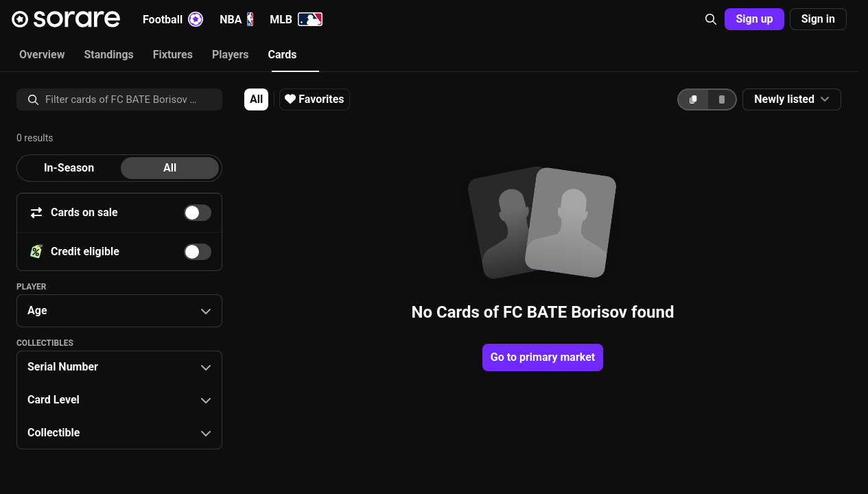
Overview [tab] (42, 55)
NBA (236, 19)
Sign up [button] (754, 19)
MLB (296, 19)
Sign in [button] (818, 19)
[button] (711, 19)
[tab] (69, 168)
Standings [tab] (108, 55)
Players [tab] (231, 55)
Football (173, 19)
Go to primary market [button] (543, 357)
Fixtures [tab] (173, 55)
